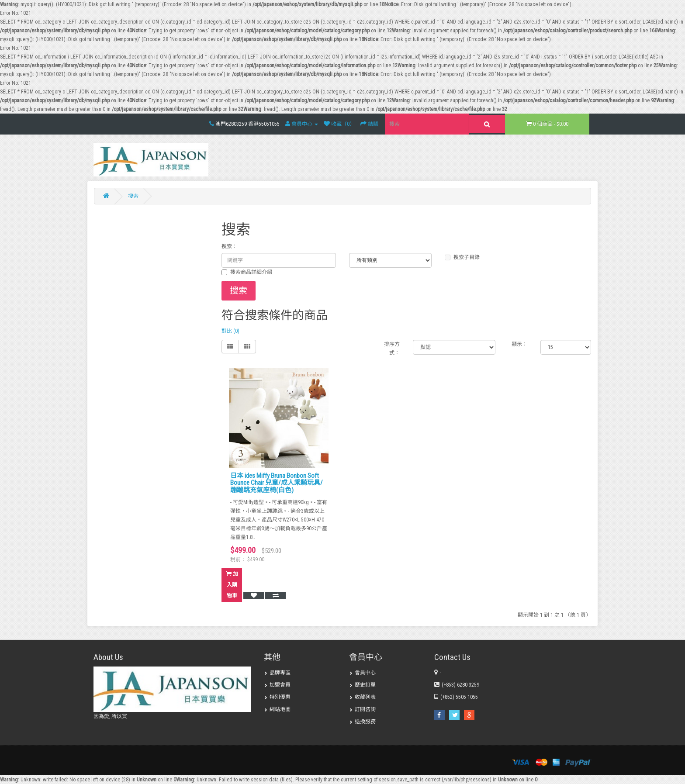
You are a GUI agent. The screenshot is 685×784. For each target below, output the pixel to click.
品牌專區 (277, 673)
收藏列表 (362, 697)
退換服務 (362, 722)
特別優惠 (277, 697)
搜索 (133, 196)
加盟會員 (277, 685)
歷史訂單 (362, 685)
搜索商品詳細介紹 (247, 272)
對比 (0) (230, 331)
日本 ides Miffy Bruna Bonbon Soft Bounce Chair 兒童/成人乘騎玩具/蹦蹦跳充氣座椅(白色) (277, 483)
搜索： (229, 246)
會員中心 (362, 673)
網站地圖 (277, 709)
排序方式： (392, 349)
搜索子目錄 (462, 257)
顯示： (519, 344)
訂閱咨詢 (362, 709)
